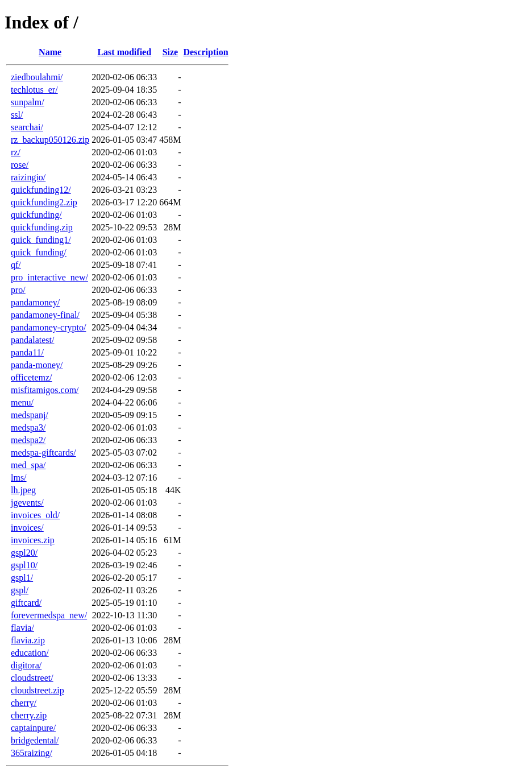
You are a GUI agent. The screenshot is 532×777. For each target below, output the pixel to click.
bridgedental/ (35, 740)
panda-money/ (37, 365)
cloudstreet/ (32, 678)
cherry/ (24, 703)
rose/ (20, 165)
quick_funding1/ (41, 240)
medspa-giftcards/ (43, 452)
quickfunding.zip (42, 227)
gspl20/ (24, 553)
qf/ (16, 265)
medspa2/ (28, 440)
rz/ (16, 152)
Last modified (124, 52)
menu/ (22, 402)
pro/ (18, 290)
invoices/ (27, 528)
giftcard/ (26, 603)
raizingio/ (28, 177)
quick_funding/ (39, 252)
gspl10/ (24, 565)
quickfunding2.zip (44, 202)
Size (171, 52)
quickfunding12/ (41, 190)
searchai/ (27, 127)
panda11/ (27, 352)
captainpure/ (33, 728)
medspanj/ (30, 415)
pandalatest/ (32, 340)
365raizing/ (32, 753)
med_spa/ (28, 465)
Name (50, 52)
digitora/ (26, 665)
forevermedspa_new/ (49, 615)
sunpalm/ (28, 102)
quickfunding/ (36, 215)
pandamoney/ (35, 302)
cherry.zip (29, 715)
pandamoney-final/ (45, 315)
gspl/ (20, 590)
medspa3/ (28, 427)
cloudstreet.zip (38, 690)
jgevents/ (27, 503)
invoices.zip (33, 540)
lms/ (19, 478)
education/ (30, 653)
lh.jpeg (23, 490)
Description (206, 52)
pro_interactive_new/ (49, 277)
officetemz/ (32, 377)
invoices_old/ (35, 515)
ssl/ (17, 115)
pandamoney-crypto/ (48, 327)
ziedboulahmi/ (37, 77)
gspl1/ (22, 578)
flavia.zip (28, 640)
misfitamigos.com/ (45, 390)
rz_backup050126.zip (50, 140)
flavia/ (22, 628)
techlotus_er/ (34, 90)
